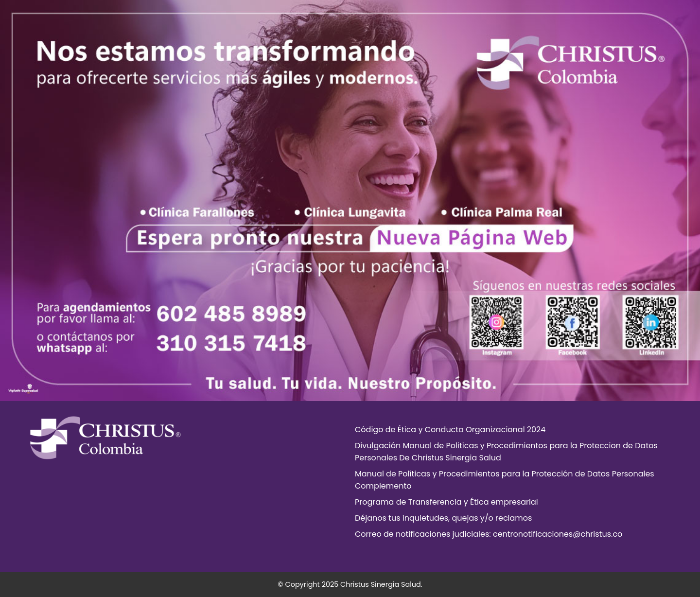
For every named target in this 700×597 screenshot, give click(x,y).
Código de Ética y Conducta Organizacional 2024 (450, 430)
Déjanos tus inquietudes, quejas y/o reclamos (443, 518)
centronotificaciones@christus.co (558, 534)
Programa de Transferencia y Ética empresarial (446, 502)
